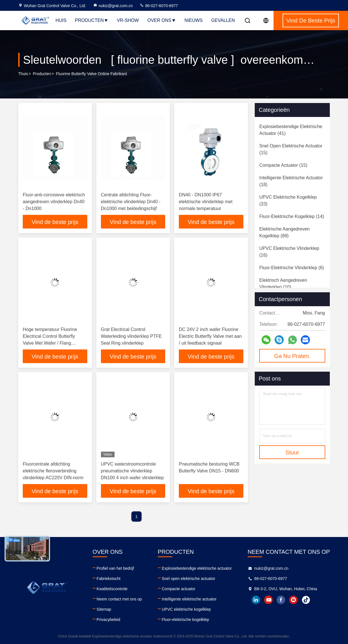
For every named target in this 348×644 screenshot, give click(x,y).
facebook (281, 600)
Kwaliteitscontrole (112, 589)
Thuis (23, 74)
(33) (288, 200)
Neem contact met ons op (119, 599)
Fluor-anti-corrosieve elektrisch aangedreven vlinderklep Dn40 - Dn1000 (54, 202)
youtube (268, 600)
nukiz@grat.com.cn (113, 6)
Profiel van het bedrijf (115, 568)
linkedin (256, 600)
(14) (292, 216)
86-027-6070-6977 (159, 6)
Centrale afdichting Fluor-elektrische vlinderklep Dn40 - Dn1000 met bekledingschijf (131, 202)
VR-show (128, 20)
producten (42, 74)
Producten (92, 20)
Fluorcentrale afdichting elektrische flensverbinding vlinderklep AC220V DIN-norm (53, 471)
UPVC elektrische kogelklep (186, 609)
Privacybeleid (108, 620)
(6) (292, 268)
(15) (291, 149)
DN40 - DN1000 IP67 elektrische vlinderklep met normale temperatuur (206, 202)
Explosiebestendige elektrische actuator (197, 568)
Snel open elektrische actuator (188, 579)
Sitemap (104, 609)
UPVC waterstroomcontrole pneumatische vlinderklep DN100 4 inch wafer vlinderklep (132, 471)
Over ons (161, 20)
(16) (289, 252)
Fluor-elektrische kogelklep (186, 620)
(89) (284, 232)
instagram (293, 600)
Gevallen (223, 20)
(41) (291, 130)
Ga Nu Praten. (292, 356)
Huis (61, 20)
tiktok (306, 600)
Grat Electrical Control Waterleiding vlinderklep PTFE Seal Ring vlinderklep (131, 336)
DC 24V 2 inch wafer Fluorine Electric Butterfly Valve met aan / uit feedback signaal (210, 336)
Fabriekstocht (109, 579)
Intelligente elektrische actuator (189, 599)
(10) (283, 284)
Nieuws (194, 20)
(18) (291, 181)
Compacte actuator (179, 589)
